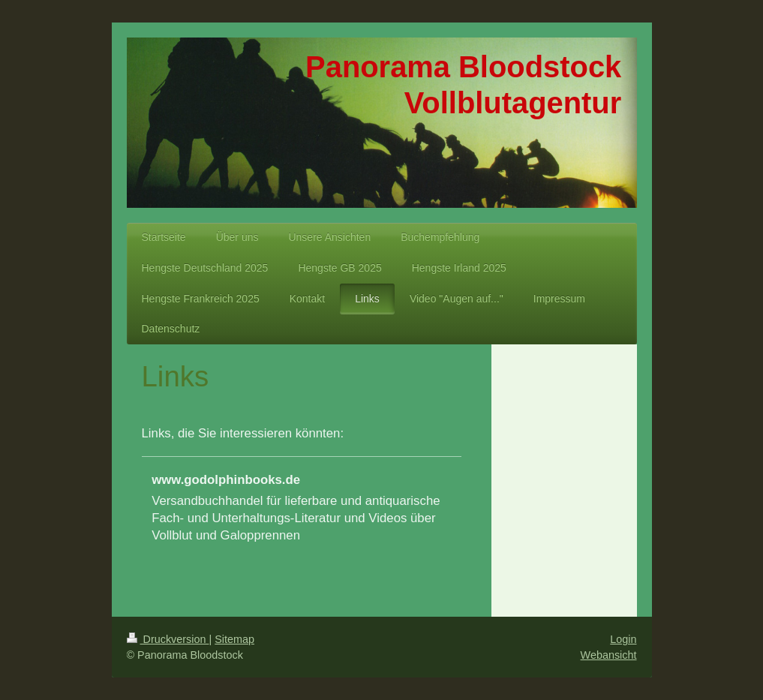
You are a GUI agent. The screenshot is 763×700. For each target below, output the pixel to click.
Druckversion (168, 639)
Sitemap (234, 639)
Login (623, 639)
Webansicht (609, 655)
